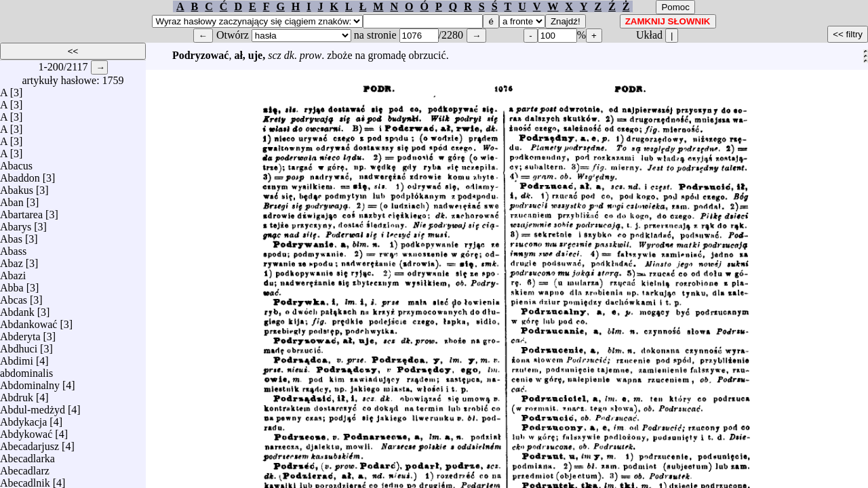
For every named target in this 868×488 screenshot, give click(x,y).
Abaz (12, 260)
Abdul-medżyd (33, 406)
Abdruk (17, 394)
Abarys (16, 223)
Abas (11, 236)
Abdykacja (23, 419)
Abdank (17, 309)
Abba (12, 284)
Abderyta (20, 333)
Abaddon (20, 175)
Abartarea (21, 211)
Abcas (14, 297)
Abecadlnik (25, 480)
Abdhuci (19, 345)
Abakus (17, 187)
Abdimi (17, 358)
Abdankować (28, 321)
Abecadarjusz (29, 443)
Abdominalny (30, 382)
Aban (12, 199)
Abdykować (26, 431)
